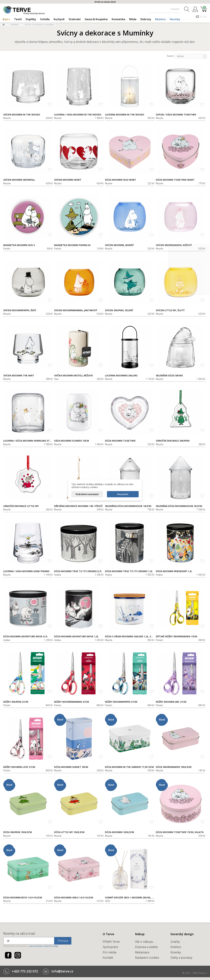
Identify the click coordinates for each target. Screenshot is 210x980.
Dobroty (146, 19)
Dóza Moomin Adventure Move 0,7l (25, 636)
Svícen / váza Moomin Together (176, 115)
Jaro (8, 19)
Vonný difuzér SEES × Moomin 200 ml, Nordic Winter (130, 898)
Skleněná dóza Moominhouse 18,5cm (128, 506)
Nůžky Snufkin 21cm (16, 702)
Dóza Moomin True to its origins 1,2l (129, 571)
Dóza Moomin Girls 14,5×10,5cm (74, 898)
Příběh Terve (111, 942)
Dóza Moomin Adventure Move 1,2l (76, 636)
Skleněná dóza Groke (169, 376)
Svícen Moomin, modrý (119, 245)
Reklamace (142, 952)
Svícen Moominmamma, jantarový (76, 310)
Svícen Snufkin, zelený (119, 310)
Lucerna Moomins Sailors (121, 376)
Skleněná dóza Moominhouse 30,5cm (179, 506)
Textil (18, 19)
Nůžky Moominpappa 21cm (121, 702)
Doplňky (31, 19)
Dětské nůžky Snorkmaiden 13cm (177, 636)
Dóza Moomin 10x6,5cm (120, 832)
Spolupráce (110, 947)
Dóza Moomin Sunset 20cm (71, 767)
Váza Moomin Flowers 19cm (72, 441)
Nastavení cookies (147, 958)
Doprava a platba (146, 947)
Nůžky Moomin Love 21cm (19, 767)
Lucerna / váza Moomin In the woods (78, 115)
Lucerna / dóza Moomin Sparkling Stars (28, 441)
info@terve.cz (62, 971)
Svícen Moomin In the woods (22, 115)
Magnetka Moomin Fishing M (72, 245)
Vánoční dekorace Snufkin (173, 441)
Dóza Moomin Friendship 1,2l (174, 571)
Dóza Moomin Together (120, 441)
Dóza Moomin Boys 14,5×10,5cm (23, 898)
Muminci (160, 19)
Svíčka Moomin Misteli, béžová (73, 376)
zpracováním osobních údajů (44, 946)
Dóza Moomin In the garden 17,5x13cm (129, 767)
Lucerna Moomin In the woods (125, 115)
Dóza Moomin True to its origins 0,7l (78, 571)
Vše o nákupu (144, 942)
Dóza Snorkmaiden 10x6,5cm (174, 767)
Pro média (110, 952)
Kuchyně (59, 19)
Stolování (75, 19)
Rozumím (123, 494)
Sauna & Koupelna (96, 19)
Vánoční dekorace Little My (21, 506)
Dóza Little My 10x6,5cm (69, 832)
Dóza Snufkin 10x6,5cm (18, 832)
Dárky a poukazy (181, 958)
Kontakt (108, 958)
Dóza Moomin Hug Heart (121, 180)
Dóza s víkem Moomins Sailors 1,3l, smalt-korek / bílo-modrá (130, 636)
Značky (175, 942)
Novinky (175, 19)
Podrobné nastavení (87, 494)
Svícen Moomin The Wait (19, 376)
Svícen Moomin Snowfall (19, 180)
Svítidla (45, 19)
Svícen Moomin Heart (68, 180)
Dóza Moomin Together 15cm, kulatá (180, 832)
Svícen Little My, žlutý (170, 310)
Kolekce (176, 947)
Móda (133, 19)
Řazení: (171, 56)
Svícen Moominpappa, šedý (20, 310)
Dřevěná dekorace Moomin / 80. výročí (78, 506)
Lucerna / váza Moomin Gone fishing (26, 571)
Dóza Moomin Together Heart (175, 180)
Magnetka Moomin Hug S (19, 245)
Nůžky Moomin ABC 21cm (171, 702)
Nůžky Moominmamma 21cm (72, 702)
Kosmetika (118, 19)
